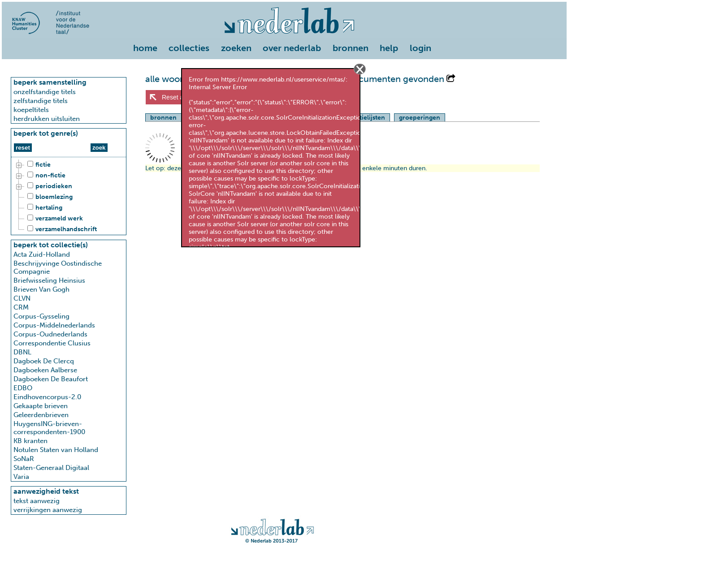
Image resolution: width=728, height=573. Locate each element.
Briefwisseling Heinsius (49, 280)
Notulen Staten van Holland (56, 450)
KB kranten (30, 441)
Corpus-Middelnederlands (54, 325)
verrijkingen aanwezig (48, 510)
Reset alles (177, 97)
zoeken (236, 48)
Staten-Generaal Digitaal (51, 468)
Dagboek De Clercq (44, 361)
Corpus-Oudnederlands (50, 334)
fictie (38, 165)
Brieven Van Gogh (41, 289)
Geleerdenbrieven (41, 415)
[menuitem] (147, 49)
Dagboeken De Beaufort (51, 379)
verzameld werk (54, 219)
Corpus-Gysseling (41, 316)
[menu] (284, 46)
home (145, 48)
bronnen (351, 48)
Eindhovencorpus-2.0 (47, 397)
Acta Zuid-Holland (42, 254)
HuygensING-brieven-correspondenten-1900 (49, 428)
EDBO (23, 388)
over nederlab (292, 48)
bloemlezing (49, 197)
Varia (21, 477)
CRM (21, 307)
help (389, 48)
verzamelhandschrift (61, 229)
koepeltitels (31, 110)
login (420, 48)
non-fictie (45, 176)
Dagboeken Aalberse (45, 370)
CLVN (22, 298)
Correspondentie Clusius (52, 343)
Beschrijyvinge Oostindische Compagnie (58, 267)
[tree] (69, 197)
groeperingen (420, 118)
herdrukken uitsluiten (47, 119)
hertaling (43, 208)
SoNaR (24, 459)
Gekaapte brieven (41, 406)
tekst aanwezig (37, 501)
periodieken (48, 186)
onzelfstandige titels (45, 92)
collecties (189, 48)
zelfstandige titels (41, 101)
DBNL (22, 352)
